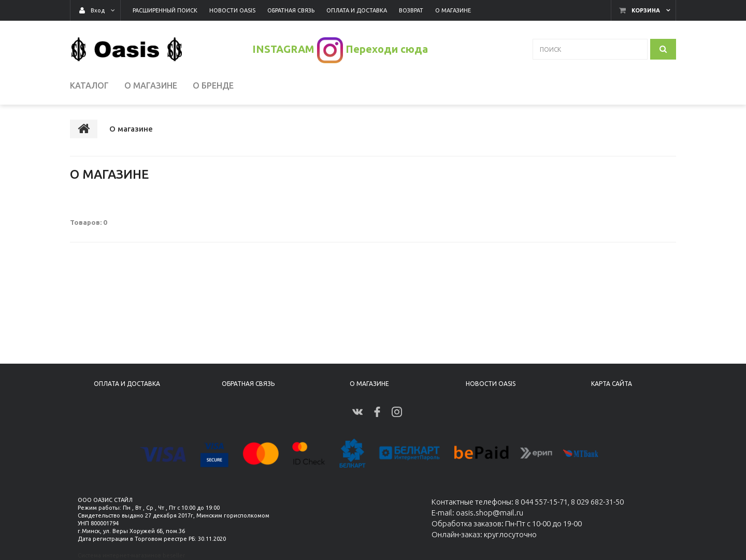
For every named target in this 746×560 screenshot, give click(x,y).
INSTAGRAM (283, 49)
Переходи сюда (387, 49)
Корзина (646, 10)
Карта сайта (612, 384)
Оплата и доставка (127, 384)
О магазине (369, 384)
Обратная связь (248, 384)
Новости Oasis (491, 384)
